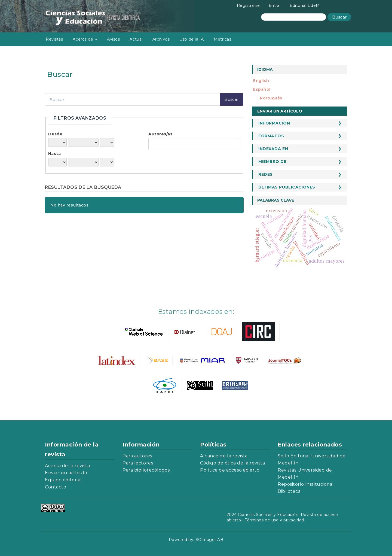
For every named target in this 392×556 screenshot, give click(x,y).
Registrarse (248, 5)
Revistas (54, 39)
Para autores (137, 456)
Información (274, 123)
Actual (136, 39)
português (271, 98)
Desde (55, 134)
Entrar (275, 5)
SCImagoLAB (210, 540)
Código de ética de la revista (232, 463)
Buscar (339, 17)
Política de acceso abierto (230, 470)
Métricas (222, 39)
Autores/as (160, 134)
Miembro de (272, 162)
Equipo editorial (63, 480)
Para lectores (138, 463)
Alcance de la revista (224, 456)
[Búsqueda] (294, 17)
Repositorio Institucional (306, 484)
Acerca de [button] (85, 39)
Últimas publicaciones (287, 187)
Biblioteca (289, 491)
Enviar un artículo (280, 111)
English (261, 81)
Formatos (271, 136)
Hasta (55, 154)
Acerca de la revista (67, 466)
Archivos (161, 39)
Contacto (56, 487)
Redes (266, 174)
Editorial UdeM (305, 5)
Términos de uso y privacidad (275, 520)
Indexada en (273, 149)
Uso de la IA (192, 39)
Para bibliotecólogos (146, 470)
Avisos (113, 39)
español (262, 89)
